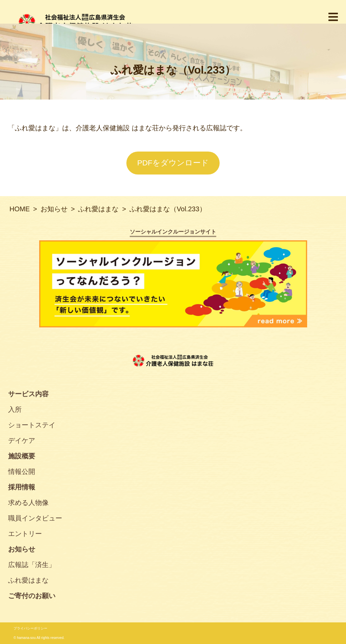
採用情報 (22, 487)
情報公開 (22, 472)
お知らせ (22, 549)
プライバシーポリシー (30, 628)
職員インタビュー (35, 518)
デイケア (22, 440)
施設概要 (22, 456)
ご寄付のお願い (32, 596)
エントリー (25, 534)
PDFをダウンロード (173, 163)
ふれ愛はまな (28, 580)
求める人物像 (28, 503)
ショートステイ (32, 425)
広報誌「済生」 (32, 565)
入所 (15, 409)
